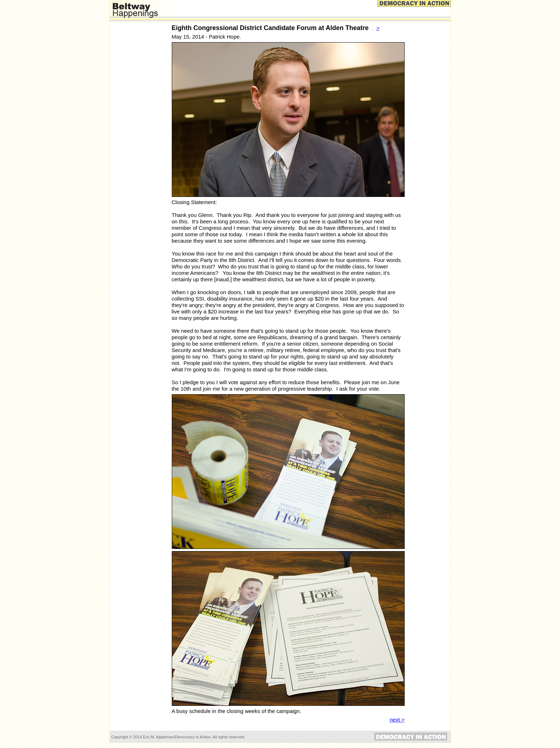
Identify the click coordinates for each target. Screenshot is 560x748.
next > (397, 720)
